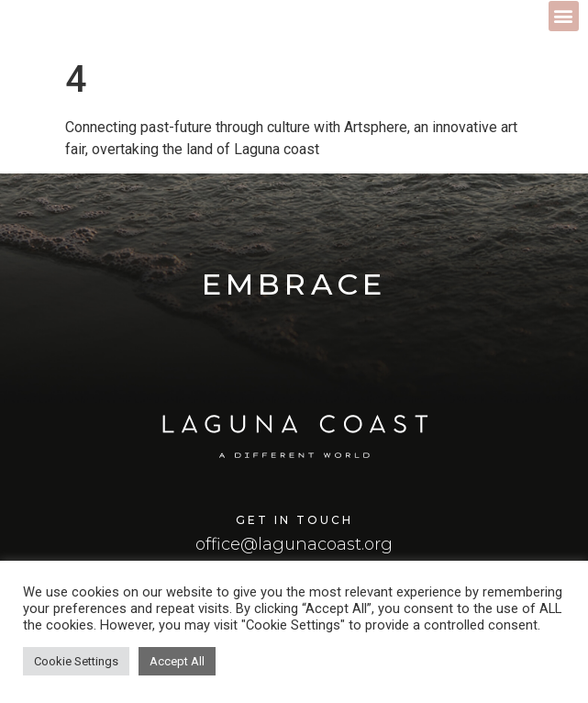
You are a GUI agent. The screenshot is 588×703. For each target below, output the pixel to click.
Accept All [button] (177, 661)
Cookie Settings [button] (76, 661)
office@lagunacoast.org (294, 544)
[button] (564, 16)
